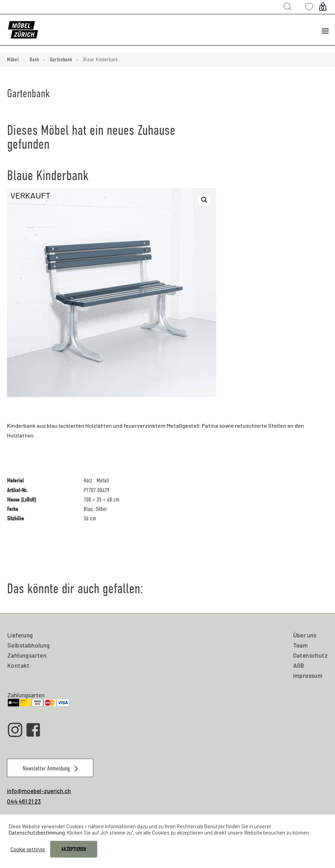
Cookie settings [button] (28, 849)
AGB (299, 665)
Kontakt (18, 665)
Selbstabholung (29, 645)
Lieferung (20, 635)
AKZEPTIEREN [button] (74, 849)
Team (301, 645)
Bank (35, 60)
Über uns (305, 635)
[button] (204, 200)
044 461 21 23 (24, 801)
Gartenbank (61, 60)
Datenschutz (310, 655)
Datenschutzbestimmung (37, 832)
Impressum (308, 675)
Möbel (13, 60)
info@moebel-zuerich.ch (39, 791)
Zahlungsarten (27, 655)
